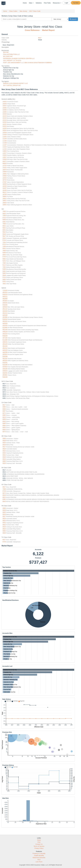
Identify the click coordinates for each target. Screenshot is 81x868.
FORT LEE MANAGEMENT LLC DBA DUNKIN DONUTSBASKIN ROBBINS (27, 63)
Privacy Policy (39, 848)
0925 (4, 443)
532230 (5, 377)
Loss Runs (39, 862)
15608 (5, 172)
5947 (4, 236)
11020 (5, 135)
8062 (4, 415)
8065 (4, 423)
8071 (4, 413)
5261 (4, 271)
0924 (4, 451)
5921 (4, 226)
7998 (4, 489)
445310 (5, 307)
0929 (4, 463)
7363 (4, 263)
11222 (5, 147)
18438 (5, 190)
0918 (4, 445)
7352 (4, 267)
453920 (5, 301)
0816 (4, 459)
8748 (4, 491)
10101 (5, 126)
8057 (4, 411)
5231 (4, 261)
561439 (5, 330)
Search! (73, 19)
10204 (5, 130)
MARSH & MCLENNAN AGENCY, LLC (15, 83)
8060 (4, 407)
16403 (5, 178)
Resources (57, 3)
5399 (4, 269)
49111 (5, 192)
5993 (4, 279)
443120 (5, 323)
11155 (5, 139)
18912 (5, 199)
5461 (4, 222)
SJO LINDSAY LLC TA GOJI (12, 61)
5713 (4, 244)
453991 (5, 375)
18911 (5, 201)
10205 (5, 128)
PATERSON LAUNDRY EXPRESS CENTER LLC (19, 58)
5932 (4, 213)
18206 (5, 184)
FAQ (39, 842)
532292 (5, 305)
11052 (5, 137)
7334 (4, 242)
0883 (4, 461)
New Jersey (23, 11)
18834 (5, 196)
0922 (4, 455)
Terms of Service (39, 846)
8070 (4, 432)
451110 (5, 309)
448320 (5, 371)
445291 (5, 303)
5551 (4, 230)
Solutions (39, 3)
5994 (4, 259)
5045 (4, 238)
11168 (5, 143)
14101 (5, 168)
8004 (4, 428)
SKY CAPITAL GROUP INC (12, 85)
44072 (5, 161)
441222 (5, 311)
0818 (4, 449)
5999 (4, 220)
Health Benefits (39, 856)
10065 (5, 112)
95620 (5, 163)
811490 (5, 340)
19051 (5, 205)
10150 (5, 122)
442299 (5, 352)
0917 (4, 447)
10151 (5, 124)
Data (31, 3)
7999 (4, 224)
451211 (5, 313)
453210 (5, 361)
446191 (5, 342)
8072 (4, 493)
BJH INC (6, 52)
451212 (5, 348)
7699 (4, 251)
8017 (40, 38)
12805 (5, 151)
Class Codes (13, 11)
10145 (5, 118)
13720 (5, 166)
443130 (5, 315)
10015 (5, 102)
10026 (5, 104)
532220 (5, 336)
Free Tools (47, 3)
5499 (4, 253)
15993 (5, 176)
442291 (5, 373)
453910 (5, 354)
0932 (4, 453)
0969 (4, 438)
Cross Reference (32, 30)
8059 (4, 419)
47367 (5, 182)
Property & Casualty (39, 853)
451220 (5, 346)
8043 (4, 501)
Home (25, 3)
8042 (4, 421)
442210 (5, 334)
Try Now (76, 3)
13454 (5, 155)
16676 (5, 170)
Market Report (48, 30)
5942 (4, 232)
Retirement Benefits (39, 858)
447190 (5, 338)
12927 (5, 153)
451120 (5, 344)
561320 (5, 358)
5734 (4, 240)
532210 (5, 295)
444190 (5, 369)
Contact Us (39, 844)
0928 (4, 441)
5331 (4, 282)
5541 (4, 249)
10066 (5, 110)
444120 (5, 350)
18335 (5, 186)
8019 (4, 417)
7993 (4, 211)
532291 (5, 363)
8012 (4, 497)
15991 (5, 174)
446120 (5, 332)
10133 (5, 116)
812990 (5, 328)
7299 (4, 246)
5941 (4, 228)
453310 (5, 292)
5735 (4, 257)
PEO (39, 860)
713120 (5, 290)
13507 (5, 157)
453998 (5, 317)
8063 (4, 430)
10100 (5, 114)
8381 (4, 499)
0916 (4, 457)
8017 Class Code (35, 11)
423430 (5, 325)
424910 (5, 367)
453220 (5, 321)
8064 (4, 425)
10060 (5, 108)
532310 (5, 319)
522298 (5, 365)
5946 (4, 234)
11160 (5, 141)
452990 (5, 299)
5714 (4, 277)
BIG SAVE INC (8, 56)
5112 (4, 265)
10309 (5, 133)
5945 (4, 255)
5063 (4, 273)
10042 (5, 106)
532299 (5, 356)
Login (66, 3)
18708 (5, 194)
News (39, 840)
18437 (5, 188)
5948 (4, 275)
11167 (5, 145)
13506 (5, 159)
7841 (4, 284)
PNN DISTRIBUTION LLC (11, 54)
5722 (4, 218)
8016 (4, 495)
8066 (4, 409)
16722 (5, 180)
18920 (5, 203)
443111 (5, 297)
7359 (4, 216)
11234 (5, 149)
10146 (5, 120)
